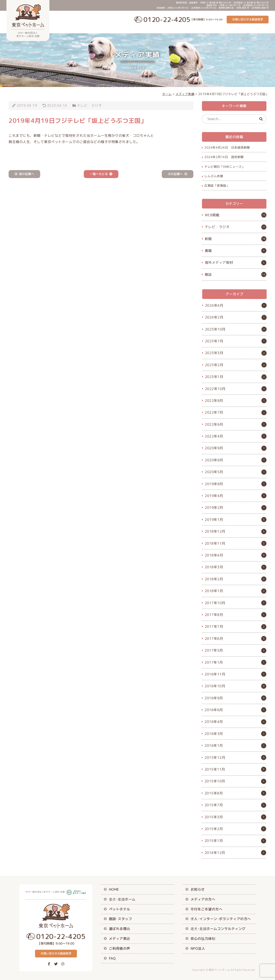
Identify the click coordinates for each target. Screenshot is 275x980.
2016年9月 (214, 698)
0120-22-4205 (167, 20)
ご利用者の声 (250, 29)
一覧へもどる (99, 174)
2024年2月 (214, 317)
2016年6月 (214, 710)
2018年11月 (215, 543)
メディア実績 (228, 29)
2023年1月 (214, 377)
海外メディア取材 (219, 263)
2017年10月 (215, 603)
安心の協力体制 (203, 939)
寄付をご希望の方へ (207, 909)
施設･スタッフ (185, 29)
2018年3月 (214, 567)
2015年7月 (214, 805)
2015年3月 (214, 817)
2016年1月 (214, 745)
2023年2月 (214, 365)
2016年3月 (214, 733)
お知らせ (198, 889)
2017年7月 (214, 626)
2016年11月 (215, 674)
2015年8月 (214, 793)
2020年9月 (214, 448)
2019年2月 (214, 508)
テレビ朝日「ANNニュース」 (225, 166)
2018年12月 (215, 531)
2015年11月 (215, 769)
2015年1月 (214, 841)
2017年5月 (214, 650)
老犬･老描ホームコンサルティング (218, 929)
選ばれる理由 (207, 29)
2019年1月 (214, 519)
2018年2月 (214, 579)
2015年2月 (214, 829)
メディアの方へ (203, 899)
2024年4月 (214, 305)
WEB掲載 (212, 215)
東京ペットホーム (219, 970)
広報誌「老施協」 (217, 185)
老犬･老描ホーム (138, 29)
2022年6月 (214, 424)
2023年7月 (214, 341)
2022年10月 (215, 389)
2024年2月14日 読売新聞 (224, 157)
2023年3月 (214, 353)
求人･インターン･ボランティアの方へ (221, 919)
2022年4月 (214, 436)
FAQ (266, 29)
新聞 (208, 239)
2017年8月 (214, 615)
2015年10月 (215, 781)
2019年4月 (214, 496)
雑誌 (208, 274)
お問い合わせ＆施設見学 (248, 19)
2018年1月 (214, 591)
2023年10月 (215, 329)
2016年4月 (214, 722)
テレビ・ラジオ (89, 105)
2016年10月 (215, 686)
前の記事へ (27, 174)
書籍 (208, 251)
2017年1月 (214, 662)
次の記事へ (175, 174)
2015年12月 (215, 757)
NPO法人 (198, 948)
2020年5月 (214, 472)
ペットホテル (162, 29)
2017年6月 (214, 638)
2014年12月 (215, 852)
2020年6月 (214, 460)
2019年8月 (214, 484)
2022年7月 (214, 412)
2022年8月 (214, 401)
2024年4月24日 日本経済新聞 (227, 147)
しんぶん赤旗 (214, 176)
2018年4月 (214, 555)
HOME (114, 889)
